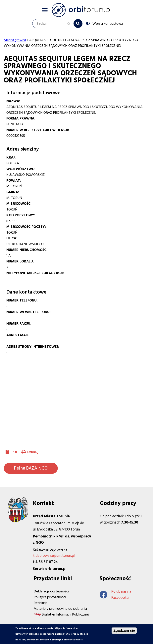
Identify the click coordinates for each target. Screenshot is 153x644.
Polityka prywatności (50, 597)
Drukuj (33, 452)
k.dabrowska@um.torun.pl (54, 556)
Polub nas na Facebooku (115, 595)
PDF (15, 452)
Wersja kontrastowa (107, 23)
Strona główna (15, 40)
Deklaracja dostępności (51, 591)
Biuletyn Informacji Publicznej (65, 614)
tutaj (67, 634)
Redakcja (40, 603)
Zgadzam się (124, 630)
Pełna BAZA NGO (31, 468)
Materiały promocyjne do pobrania (60, 609)
